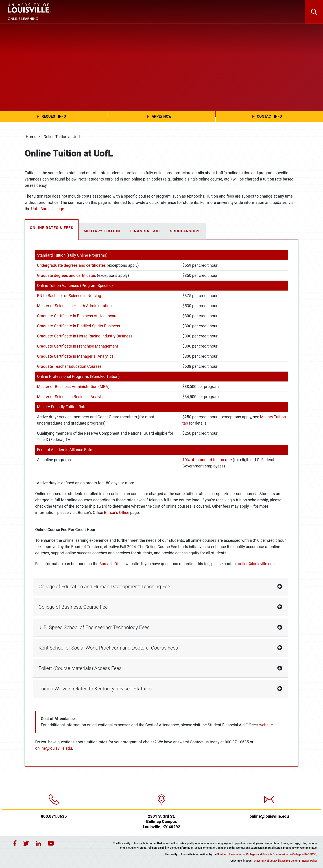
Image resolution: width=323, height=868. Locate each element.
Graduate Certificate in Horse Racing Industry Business (85, 336)
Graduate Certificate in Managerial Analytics (75, 356)
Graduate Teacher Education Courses (69, 366)
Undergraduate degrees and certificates (71, 265)
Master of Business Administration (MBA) (73, 387)
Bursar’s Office (117, 513)
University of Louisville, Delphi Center (276, 861)
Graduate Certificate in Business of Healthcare (77, 316)
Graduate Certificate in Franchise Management (77, 346)
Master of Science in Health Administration (74, 306)
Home (31, 137)
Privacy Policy (309, 861)
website (266, 725)
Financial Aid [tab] (145, 231)
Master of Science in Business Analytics (72, 397)
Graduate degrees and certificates (67, 275)
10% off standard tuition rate (207, 460)
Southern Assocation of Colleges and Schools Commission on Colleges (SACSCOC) (267, 854)
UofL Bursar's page (48, 209)
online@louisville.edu (256, 564)
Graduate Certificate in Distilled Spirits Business (79, 326)
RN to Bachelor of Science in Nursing (69, 296)
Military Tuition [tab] (102, 231)
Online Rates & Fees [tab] (52, 228)
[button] (54, 117)
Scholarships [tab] (186, 231)
